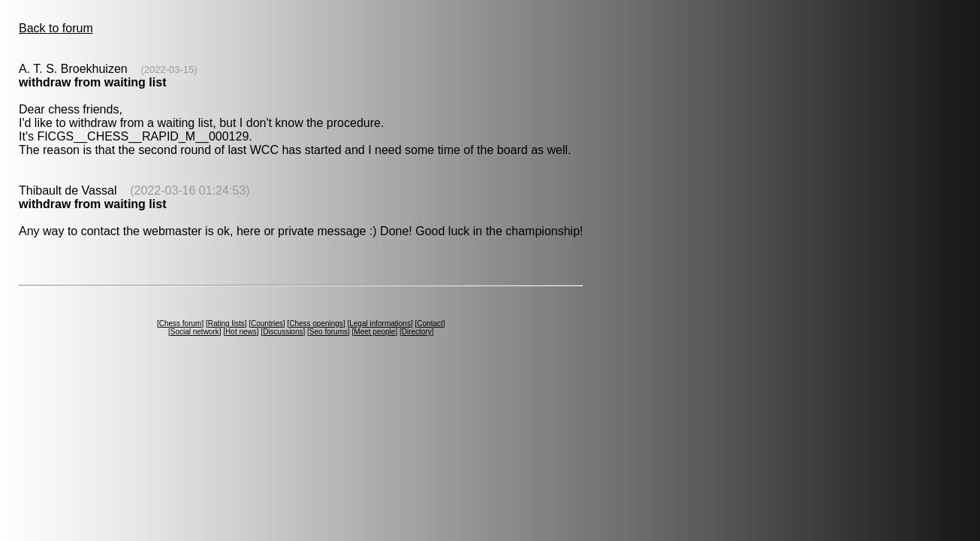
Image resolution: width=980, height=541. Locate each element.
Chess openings (316, 323)
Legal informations (380, 323)
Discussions (283, 332)
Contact (430, 323)
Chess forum (181, 323)
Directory (417, 332)
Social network (195, 332)
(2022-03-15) (169, 70)
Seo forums (329, 332)
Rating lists (226, 323)
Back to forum (56, 28)
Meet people (374, 332)
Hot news (241, 332)
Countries (267, 323)
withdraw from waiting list (92, 82)
